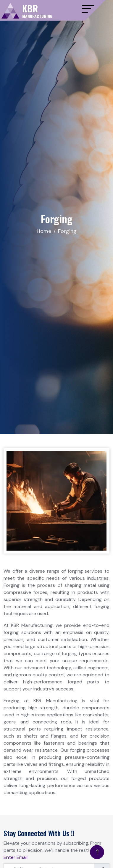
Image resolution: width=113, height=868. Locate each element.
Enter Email (16, 857)
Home (44, 231)
